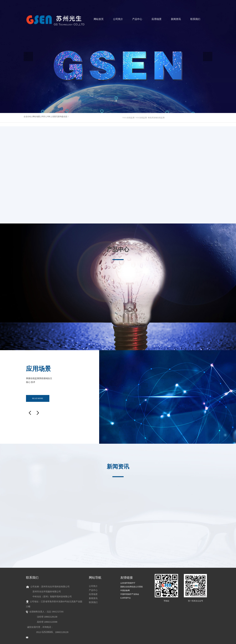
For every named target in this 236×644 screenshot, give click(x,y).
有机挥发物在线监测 (156, 118)
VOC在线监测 (141, 118)
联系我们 (186, 19)
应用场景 (152, 19)
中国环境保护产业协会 (130, 592)
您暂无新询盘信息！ (61, 117)
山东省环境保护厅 (128, 580)
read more (38, 397)
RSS (44, 117)
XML (49, 117)
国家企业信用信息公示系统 (132, 584)
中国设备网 (125, 588)
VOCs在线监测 (128, 118)
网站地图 (37, 117)
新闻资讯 (169, 19)
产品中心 (135, 19)
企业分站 (27, 117)
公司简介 (118, 19)
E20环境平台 (126, 595)
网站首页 (101, 19)
